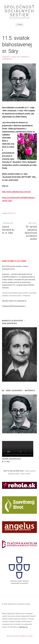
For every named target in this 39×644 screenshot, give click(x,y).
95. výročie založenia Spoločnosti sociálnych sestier (29, 231)
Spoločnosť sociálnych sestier (20, 11)
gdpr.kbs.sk (23, 627)
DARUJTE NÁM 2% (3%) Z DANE (14, 261)
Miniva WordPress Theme (24, 636)
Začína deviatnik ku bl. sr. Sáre (10, 228)
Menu (20, 25)
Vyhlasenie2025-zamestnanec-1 (14, 306)
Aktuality (12, 213)
